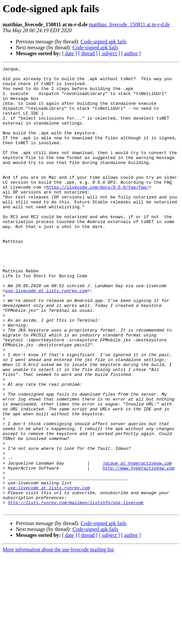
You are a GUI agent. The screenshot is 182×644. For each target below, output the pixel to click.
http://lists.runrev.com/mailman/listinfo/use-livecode (76, 590)
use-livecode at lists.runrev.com (46, 336)
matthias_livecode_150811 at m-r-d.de (129, 24)
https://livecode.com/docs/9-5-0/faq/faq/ (98, 212)
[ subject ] (109, 53)
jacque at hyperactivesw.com (137, 543)
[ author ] (131, 53)
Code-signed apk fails (103, 42)
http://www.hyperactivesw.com (138, 549)
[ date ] (69, 53)
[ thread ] (88, 53)
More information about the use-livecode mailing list (58, 638)
